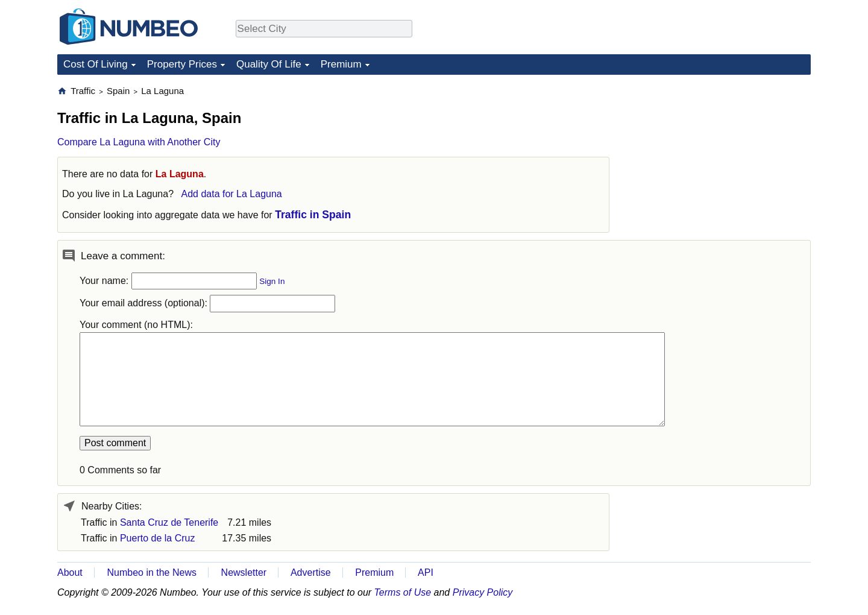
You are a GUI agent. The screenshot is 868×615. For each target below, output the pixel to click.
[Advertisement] (720, 160)
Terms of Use (403, 592)
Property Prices (182, 64)
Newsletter (244, 572)
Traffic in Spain (313, 215)
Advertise (311, 572)
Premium (341, 64)
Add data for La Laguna (231, 194)
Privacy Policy (483, 592)
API (426, 572)
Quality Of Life (269, 64)
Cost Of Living (96, 64)
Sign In (272, 281)
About (70, 572)
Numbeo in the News (152, 572)
